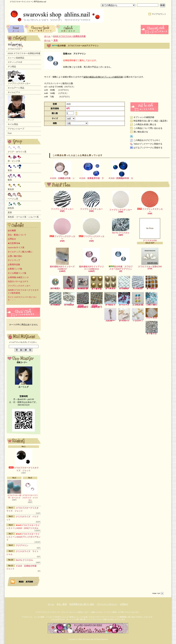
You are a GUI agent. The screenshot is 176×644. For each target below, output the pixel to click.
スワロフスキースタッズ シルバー (110, 283)
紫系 (15, 177)
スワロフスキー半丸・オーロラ (55, 283)
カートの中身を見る (24, 312)
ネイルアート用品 (16, 88)
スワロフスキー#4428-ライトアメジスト (83, 300)
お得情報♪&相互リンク (18, 277)
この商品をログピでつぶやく (147, 140)
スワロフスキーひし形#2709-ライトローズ (69, 283)
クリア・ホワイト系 (17, 149)
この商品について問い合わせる (148, 128)
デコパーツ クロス (138, 315)
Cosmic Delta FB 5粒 (152, 299)
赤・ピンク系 (15, 158)
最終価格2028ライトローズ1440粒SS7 (62, 259)
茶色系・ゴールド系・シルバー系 (23, 217)
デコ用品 (12, 67)
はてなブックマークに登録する (148, 148)
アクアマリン (22, 545)
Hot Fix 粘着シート (152, 314)
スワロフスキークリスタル (110, 299)
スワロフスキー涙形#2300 (150, 258)
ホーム (15, 29)
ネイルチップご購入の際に (20, 252)
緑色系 (15, 205)
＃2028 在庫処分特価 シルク (62, 170)
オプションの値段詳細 (144, 117)
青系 (15, 168)
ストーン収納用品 (16, 58)
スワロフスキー (15, 46)
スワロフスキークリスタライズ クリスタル (30, 490)
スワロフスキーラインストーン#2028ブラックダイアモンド (23, 537)
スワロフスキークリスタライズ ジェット (24, 460)
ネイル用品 (13, 124)
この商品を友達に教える (145, 124)
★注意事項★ (14, 243)
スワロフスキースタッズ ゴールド (97, 283)
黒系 (10, 212)
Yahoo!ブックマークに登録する (148, 144)
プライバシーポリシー (107, 604)
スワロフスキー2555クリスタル (69, 299)
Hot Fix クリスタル (24, 560)
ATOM (29, 582)
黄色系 (15, 187)
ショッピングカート (155, 30)
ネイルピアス (14, 92)
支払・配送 (62, 604)
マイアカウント (159, 14)
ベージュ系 (15, 196)
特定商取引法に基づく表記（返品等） (151, 121)
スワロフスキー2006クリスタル (124, 283)
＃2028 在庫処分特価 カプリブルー (121, 170)
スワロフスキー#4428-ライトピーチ (97, 300)
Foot (10, 133)
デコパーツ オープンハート (125, 315)
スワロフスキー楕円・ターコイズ (14, 489)
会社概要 (12, 231)
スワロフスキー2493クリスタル (55, 299)
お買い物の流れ (15, 256)
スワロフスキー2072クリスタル (138, 283)
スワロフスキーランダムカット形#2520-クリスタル (83, 283)
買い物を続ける (141, 132)
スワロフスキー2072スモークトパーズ (152, 283)
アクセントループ (16, 129)
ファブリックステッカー (19, 77)
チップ (16, 108)
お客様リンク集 (15, 269)
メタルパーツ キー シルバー (110, 315)
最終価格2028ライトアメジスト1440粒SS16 (91, 259)
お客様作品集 (14, 264)
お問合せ (68, 29)
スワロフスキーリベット (152, 328)
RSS (21, 582)
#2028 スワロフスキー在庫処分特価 (24, 53)
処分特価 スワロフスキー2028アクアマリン (121, 259)
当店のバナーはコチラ (18, 281)
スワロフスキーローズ (124, 299)
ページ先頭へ (158, 593)
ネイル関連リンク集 (17, 273)
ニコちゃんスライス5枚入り (138, 299)
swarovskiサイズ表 (16, 248)
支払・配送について (40, 29)
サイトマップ (14, 260)
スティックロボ (15, 62)
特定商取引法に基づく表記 (82, 604)
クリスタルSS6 (150, 230)
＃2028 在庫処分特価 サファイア (91, 170)
